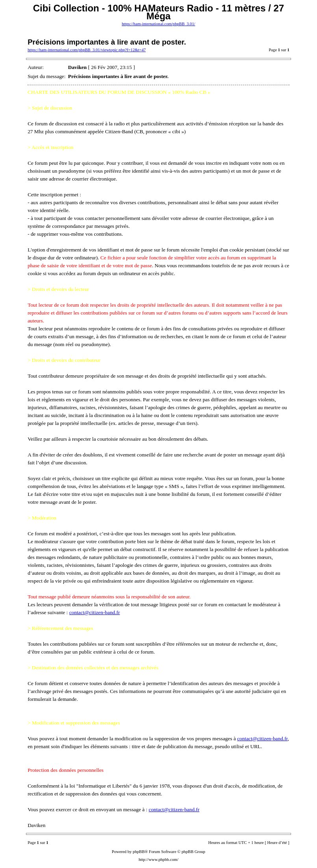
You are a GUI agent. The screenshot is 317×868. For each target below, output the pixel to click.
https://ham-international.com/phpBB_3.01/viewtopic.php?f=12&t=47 (87, 50)
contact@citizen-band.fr (95, 612)
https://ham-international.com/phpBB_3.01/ (158, 24)
